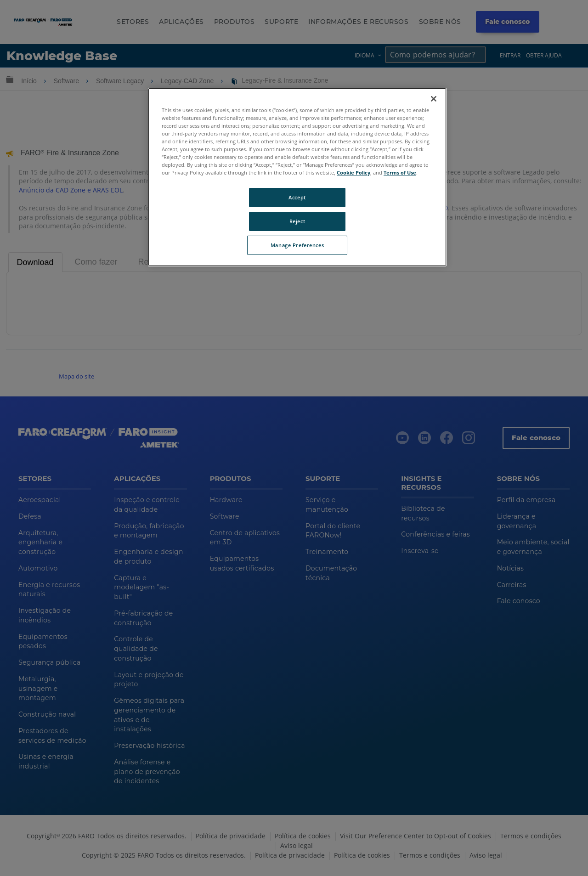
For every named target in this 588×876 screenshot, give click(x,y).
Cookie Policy (353, 172)
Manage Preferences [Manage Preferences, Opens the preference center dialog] (297, 245)
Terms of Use (400, 172)
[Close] (434, 99)
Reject (297, 221)
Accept (297, 197)
